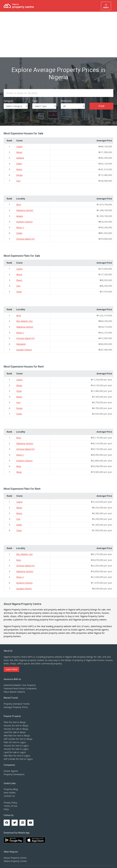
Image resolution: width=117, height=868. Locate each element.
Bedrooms (66, 100)
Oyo (18, 180)
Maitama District (25, 209)
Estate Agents (11, 765)
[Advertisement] (58, 35)
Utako (19, 231)
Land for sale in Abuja (14, 726)
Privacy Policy (10, 797)
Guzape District (24, 346)
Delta (19, 163)
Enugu (19, 174)
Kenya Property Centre (15, 852)
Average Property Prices (16, 701)
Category (8, 100)
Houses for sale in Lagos (16, 743)
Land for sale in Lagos (15, 746)
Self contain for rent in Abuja (18, 733)
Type (35, 100)
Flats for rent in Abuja (14, 716)
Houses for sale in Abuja (16, 723)
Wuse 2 (20, 226)
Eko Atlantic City (24, 318)
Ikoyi (19, 203)
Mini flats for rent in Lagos (17, 750)
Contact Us (9, 790)
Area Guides (10, 787)
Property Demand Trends (16, 698)
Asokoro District (24, 220)
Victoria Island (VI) (25, 237)
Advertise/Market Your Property (19, 679)
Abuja (19, 151)
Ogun (19, 289)
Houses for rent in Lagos (16, 739)
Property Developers (14, 768)
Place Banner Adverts (14, 686)
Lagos (19, 146)
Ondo (19, 410)
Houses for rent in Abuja (16, 719)
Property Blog (11, 783)
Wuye (19, 467)
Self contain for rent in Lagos (18, 753)
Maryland (21, 341)
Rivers (19, 168)
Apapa (19, 214)
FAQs (6, 803)
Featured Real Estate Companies (20, 682)
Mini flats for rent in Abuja (16, 729)
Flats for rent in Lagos (15, 736)
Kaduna (20, 157)
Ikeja (19, 462)
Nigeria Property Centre (15, 603)
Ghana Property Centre (15, 855)
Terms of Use (10, 800)
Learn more (11, 663)
